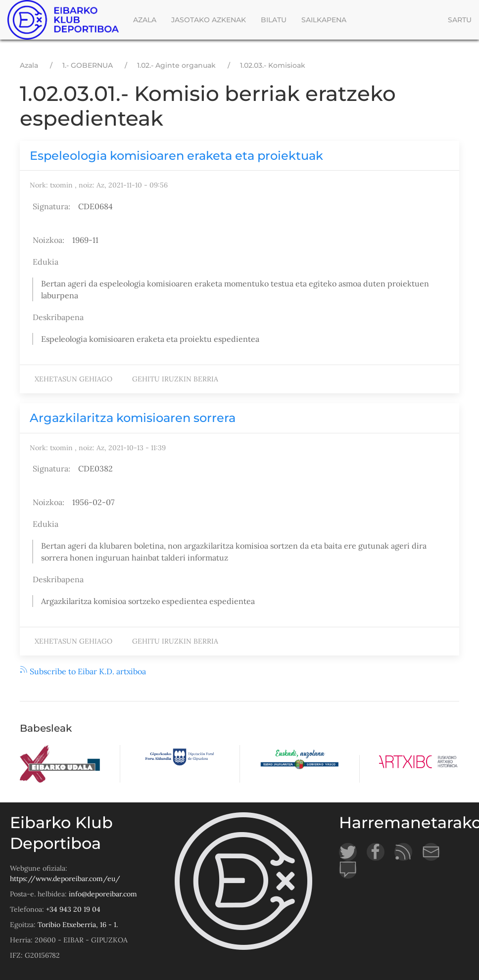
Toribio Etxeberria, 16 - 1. (78, 925)
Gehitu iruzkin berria (175, 379)
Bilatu (274, 20)
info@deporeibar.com (103, 894)
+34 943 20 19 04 (73, 909)
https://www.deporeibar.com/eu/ (65, 879)
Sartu (460, 20)
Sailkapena (324, 20)
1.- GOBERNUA (88, 65)
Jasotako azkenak (209, 20)
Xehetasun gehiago (76, 380)
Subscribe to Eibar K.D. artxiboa (83, 671)
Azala (145, 20)
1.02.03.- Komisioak (273, 65)
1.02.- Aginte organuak (176, 65)
